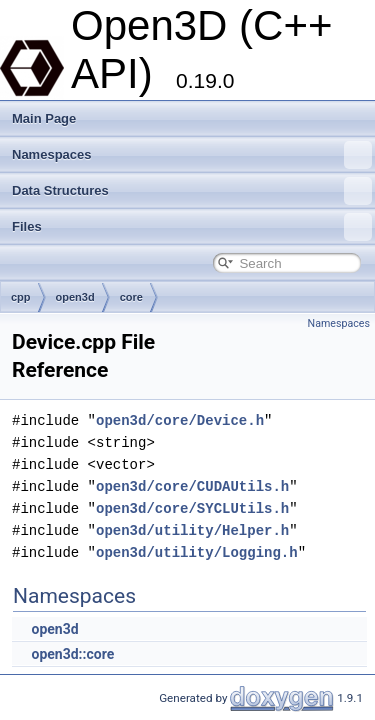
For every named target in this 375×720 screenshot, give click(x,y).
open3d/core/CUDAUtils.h (192, 486)
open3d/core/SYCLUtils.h (192, 508)
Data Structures (192, 191)
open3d (75, 297)
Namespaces (192, 155)
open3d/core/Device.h (180, 420)
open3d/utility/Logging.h (197, 552)
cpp (21, 297)
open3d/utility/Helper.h (192, 530)
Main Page (44, 118)
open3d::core (72, 654)
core (131, 297)
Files (192, 227)
